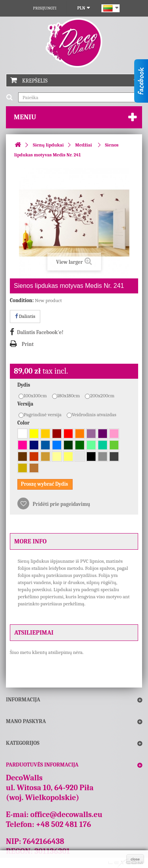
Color (24, 423)
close (135, 859)
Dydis (24, 385)
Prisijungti (45, 8)
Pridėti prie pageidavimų (61, 504)
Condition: (22, 300)
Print (28, 344)
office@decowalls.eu (67, 814)
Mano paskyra (26, 721)
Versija (26, 404)
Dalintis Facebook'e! (40, 332)
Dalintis (25, 316)
